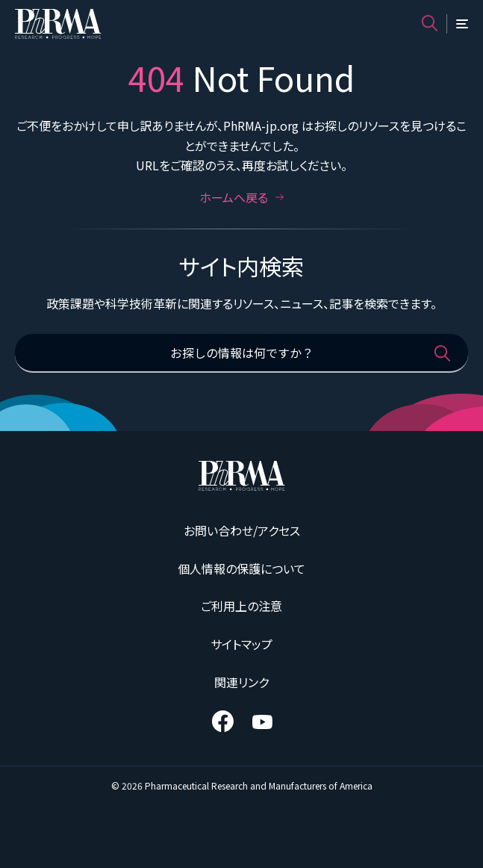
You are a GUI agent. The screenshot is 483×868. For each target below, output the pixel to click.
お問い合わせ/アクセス (242, 530)
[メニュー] (462, 24)
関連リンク (242, 682)
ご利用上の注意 (242, 606)
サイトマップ (242, 644)
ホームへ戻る (242, 197)
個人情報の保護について (242, 568)
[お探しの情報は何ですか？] (242, 353)
